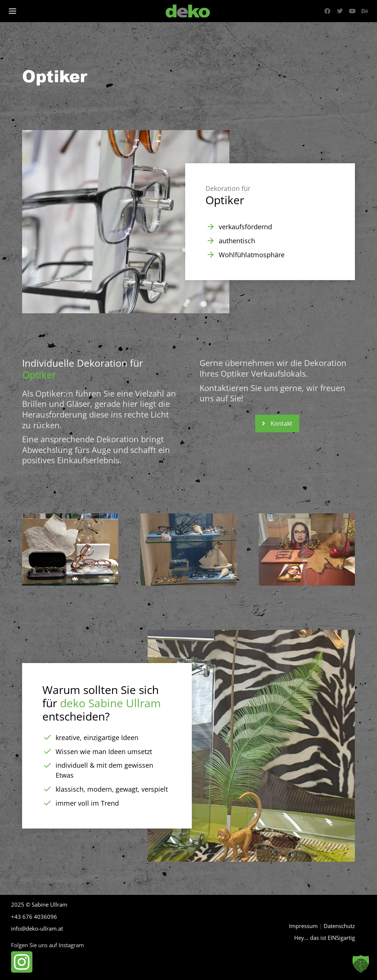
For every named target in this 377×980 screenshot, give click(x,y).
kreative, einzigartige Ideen (97, 737)
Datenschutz (339, 926)
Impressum (303, 926)
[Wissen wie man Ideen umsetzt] (47, 751)
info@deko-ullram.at (37, 928)
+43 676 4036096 (34, 917)
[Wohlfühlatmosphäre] (211, 255)
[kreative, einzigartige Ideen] (47, 737)
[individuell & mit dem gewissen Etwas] (47, 765)
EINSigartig (341, 938)
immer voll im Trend (87, 803)
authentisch (237, 241)
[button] (361, 964)
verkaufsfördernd (245, 227)
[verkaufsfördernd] (211, 227)
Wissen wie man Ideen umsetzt (104, 751)
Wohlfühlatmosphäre (252, 255)
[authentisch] (211, 241)
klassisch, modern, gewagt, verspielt (112, 789)
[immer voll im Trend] (47, 803)
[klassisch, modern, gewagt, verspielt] (47, 789)
